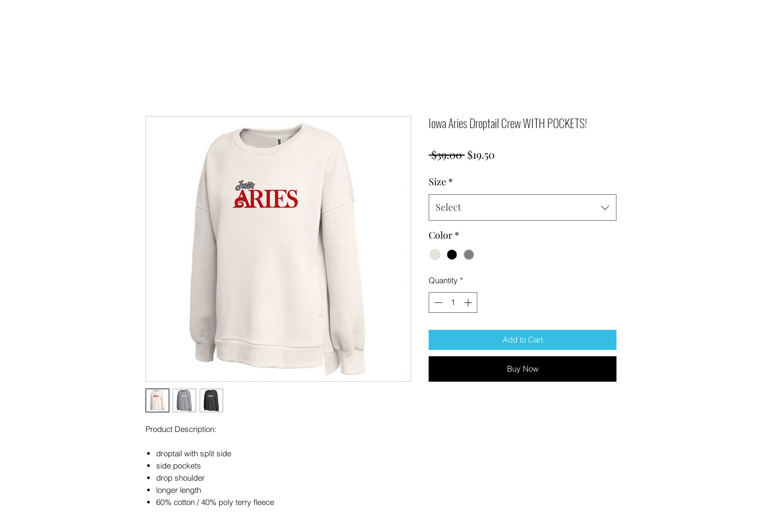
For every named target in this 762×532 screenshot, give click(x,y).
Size (441, 182)
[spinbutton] (453, 303)
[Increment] (469, 303)
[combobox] (523, 208)
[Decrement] (437, 303)
